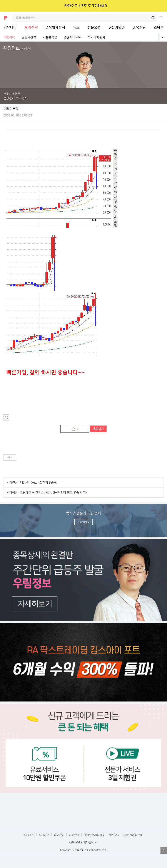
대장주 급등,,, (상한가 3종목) (39, 482)
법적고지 (114, 835)
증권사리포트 (72, 37)
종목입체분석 (55, 28)
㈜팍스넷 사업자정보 (82, 842)
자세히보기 (84, 522)
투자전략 (31, 28)
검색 (153, 18)
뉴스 (76, 28)
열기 (164, 850)
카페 (25, 49)
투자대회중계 (96, 37)
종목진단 (139, 28)
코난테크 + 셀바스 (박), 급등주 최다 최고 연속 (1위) (53, 492)
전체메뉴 (163, 18)
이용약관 (74, 835)
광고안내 (59, 835)
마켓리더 (9, 37)
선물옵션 (94, 28)
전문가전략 (29, 37)
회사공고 (44, 835)
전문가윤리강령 (133, 835)
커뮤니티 (10, 28)
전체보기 (163, 37)
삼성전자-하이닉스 (15, 98)
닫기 (161, 6)
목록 (10, 458)
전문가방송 (117, 28)
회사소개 (29, 835)
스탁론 (159, 28)
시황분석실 (50, 37)
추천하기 (98, 429)
